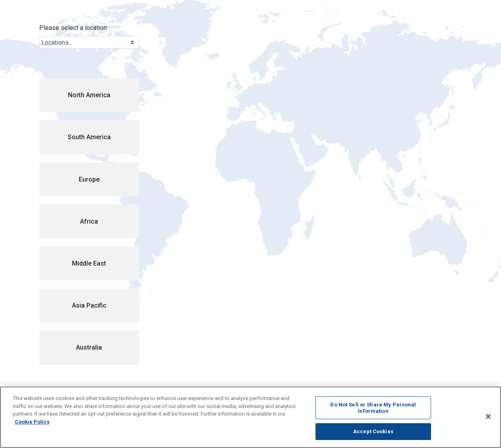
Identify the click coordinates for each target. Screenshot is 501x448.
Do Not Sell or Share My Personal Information (373, 408)
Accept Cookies (373, 431)
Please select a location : (74, 28)
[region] (250, 417)
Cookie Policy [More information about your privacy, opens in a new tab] (32, 422)
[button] (89, 95)
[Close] (488, 416)
